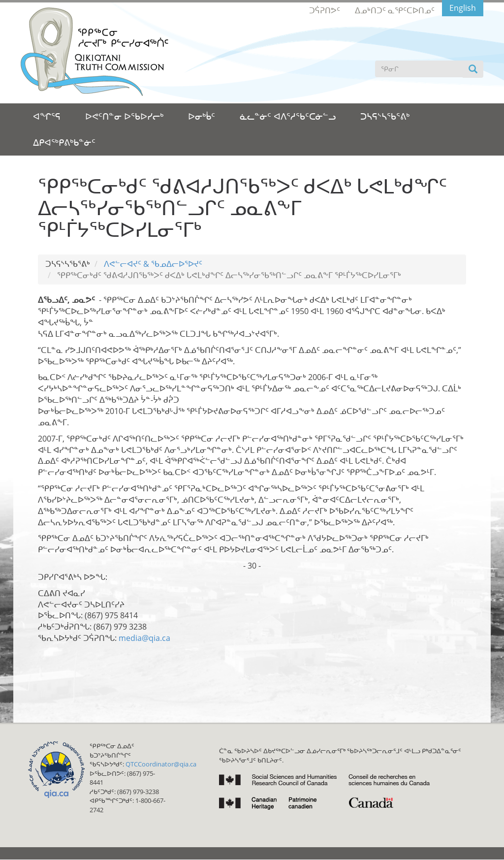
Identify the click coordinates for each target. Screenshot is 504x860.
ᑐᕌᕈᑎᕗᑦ (325, 10)
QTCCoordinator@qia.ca (161, 764)
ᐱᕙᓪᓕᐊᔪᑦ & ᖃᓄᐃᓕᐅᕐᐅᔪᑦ (153, 264)
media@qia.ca (144, 638)
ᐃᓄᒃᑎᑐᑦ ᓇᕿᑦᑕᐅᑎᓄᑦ (395, 10)
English (463, 8)
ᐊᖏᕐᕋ (47, 116)
